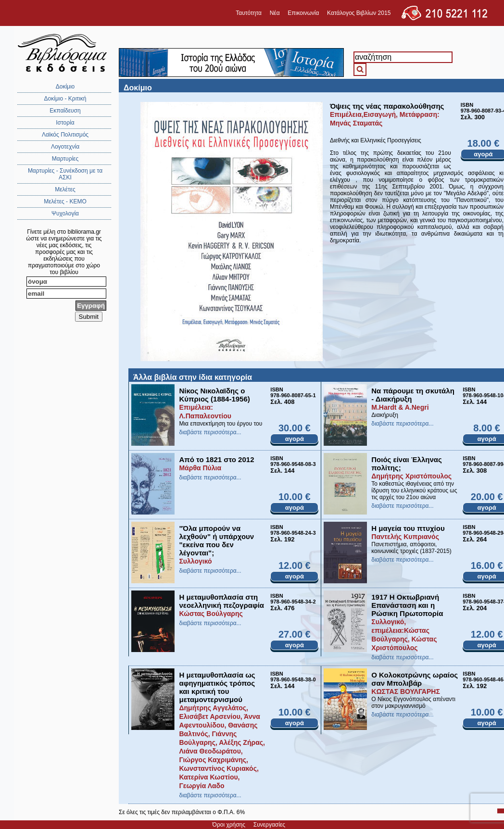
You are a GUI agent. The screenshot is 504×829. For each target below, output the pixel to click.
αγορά (295, 439)
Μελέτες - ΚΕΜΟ (65, 201)
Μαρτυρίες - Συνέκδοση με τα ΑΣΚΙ (65, 174)
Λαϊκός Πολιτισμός (65, 135)
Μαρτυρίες (65, 159)
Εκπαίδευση (65, 111)
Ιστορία (65, 123)
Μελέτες (65, 189)
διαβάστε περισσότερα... (210, 432)
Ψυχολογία (65, 214)
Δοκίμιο (65, 87)
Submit (89, 317)
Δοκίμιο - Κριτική (65, 99)
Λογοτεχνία (65, 147)
